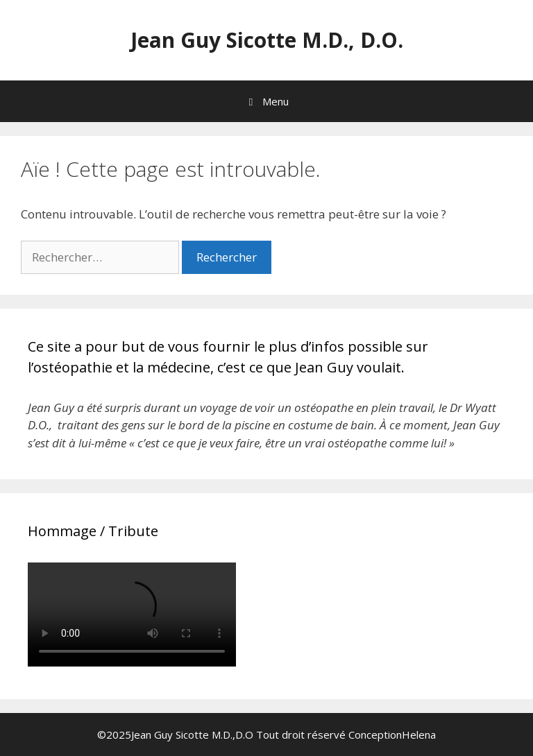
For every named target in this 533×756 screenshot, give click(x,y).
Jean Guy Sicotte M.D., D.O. (267, 40)
